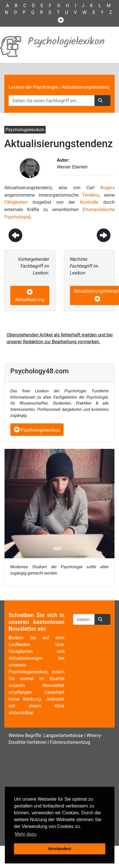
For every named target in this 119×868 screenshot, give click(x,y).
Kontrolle (89, 202)
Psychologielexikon (37, 430)
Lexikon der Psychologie (33, 87)
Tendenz (91, 195)
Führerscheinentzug (70, 742)
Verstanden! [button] (60, 849)
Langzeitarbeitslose (63, 735)
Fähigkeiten (16, 202)
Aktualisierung (30, 300)
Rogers (108, 188)
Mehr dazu (26, 834)
